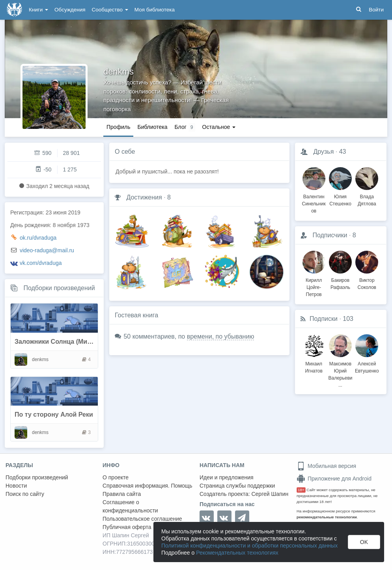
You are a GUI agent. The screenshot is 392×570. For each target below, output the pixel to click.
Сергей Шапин (270, 494)
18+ (301, 490)
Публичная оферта (127, 527)
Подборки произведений (59, 288)
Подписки (324, 319)
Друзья (323, 152)
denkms (119, 72)
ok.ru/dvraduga (38, 238)
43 (343, 152)
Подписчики (330, 235)
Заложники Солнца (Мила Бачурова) (72, 342)
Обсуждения (70, 10)
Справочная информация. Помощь (147, 486)
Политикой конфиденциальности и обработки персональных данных (249, 546)
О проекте (116, 477)
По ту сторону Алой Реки (54, 414)
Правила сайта (122, 494)
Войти (376, 10)
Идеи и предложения (227, 477)
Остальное (219, 127)
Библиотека (152, 127)
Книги (38, 10)
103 (348, 319)
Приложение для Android (334, 479)
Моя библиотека (155, 10)
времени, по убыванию (221, 336)
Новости (16, 486)
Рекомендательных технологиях (237, 553)
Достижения (144, 197)
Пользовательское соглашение (142, 519)
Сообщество (110, 10)
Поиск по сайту (25, 494)
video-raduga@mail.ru (47, 250)
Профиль (118, 127)
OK (364, 542)
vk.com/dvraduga (41, 263)
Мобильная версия (326, 466)
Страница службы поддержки (237, 486)
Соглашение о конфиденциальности (130, 506)
